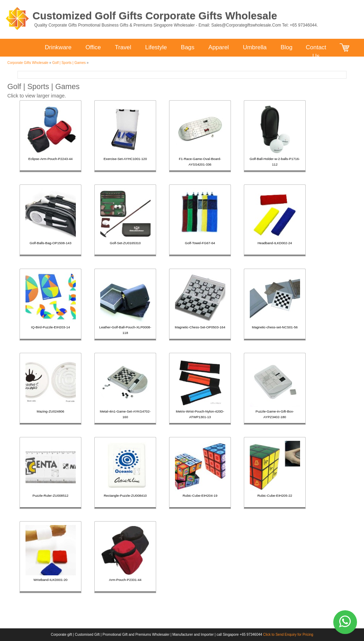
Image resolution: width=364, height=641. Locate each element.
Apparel (219, 47)
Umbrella (255, 47)
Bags (188, 47)
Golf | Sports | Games (69, 63)
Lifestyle (156, 47)
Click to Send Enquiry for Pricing (288, 635)
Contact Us (316, 48)
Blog (286, 47)
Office (93, 47)
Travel (123, 47)
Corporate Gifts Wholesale (28, 63)
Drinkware (58, 47)
